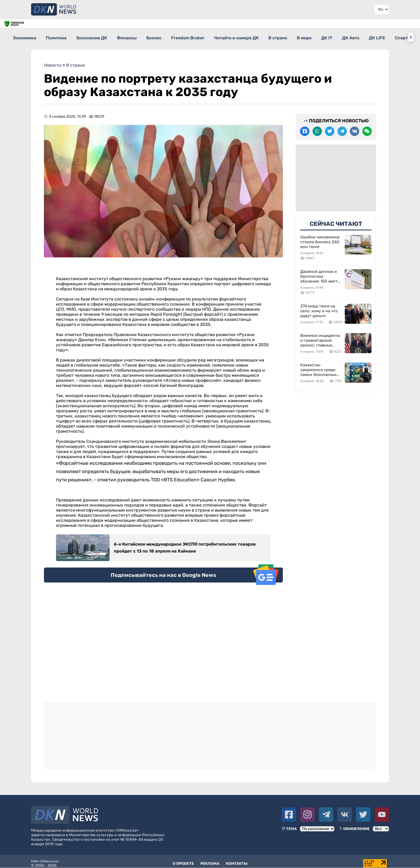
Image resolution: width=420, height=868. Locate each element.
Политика (61, 37)
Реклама (210, 860)
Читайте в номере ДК (266, 37)
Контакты (237, 860)
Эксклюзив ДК (102, 37)
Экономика (25, 37)
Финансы (141, 37)
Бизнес (173, 37)
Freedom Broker (212, 37)
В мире (343, 37)
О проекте (183, 860)
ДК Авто (399, 37)
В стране (312, 37)
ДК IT (370, 37)
